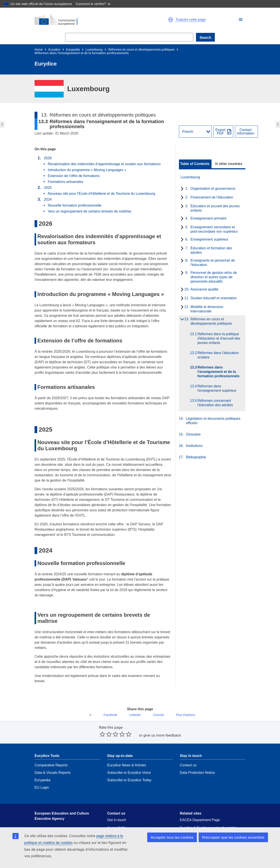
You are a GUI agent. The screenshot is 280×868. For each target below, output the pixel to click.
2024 (48, 199)
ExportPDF (220, 132)
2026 (48, 158)
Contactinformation (246, 132)
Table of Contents (195, 164)
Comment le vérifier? (93, 4)
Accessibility (117, 818)
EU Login (42, 778)
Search (205, 38)
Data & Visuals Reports (53, 763)
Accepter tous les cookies (178, 844)
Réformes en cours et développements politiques (142, 50)
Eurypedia (73, 50)
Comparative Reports (51, 756)
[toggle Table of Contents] (195, 164)
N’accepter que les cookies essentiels (235, 844)
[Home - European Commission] (85, 20)
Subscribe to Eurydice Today (129, 770)
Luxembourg (94, 50)
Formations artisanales (65, 182)
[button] (241, 19)
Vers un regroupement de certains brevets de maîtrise (89, 211)
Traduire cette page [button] (191, 20)
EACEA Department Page (200, 810)
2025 (48, 188)
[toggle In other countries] (229, 164)
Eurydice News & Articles (127, 756)
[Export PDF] (223, 132)
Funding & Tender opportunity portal (208, 818)
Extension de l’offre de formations (74, 176)
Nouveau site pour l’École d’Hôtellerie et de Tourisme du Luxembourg (101, 194)
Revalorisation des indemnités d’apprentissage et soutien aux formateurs (104, 164)
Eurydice (54, 50)
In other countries (229, 164)
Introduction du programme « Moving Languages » (87, 170)
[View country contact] (246, 132)
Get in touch (117, 810)
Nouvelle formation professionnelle (75, 205)
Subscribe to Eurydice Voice (129, 763)
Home (39, 50)
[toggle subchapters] (181, 189)
